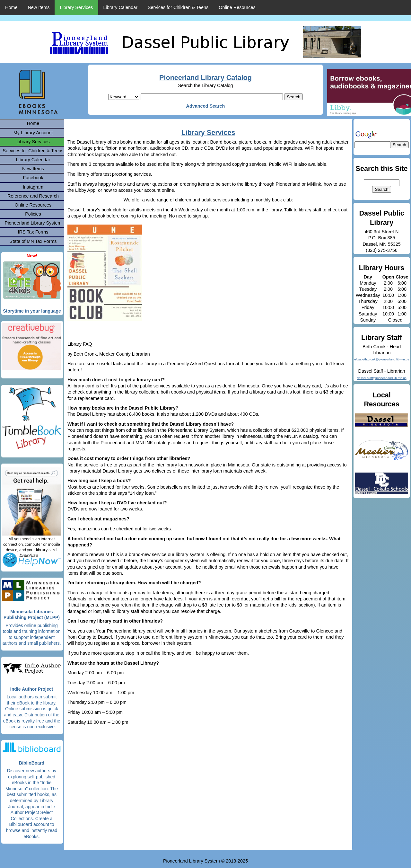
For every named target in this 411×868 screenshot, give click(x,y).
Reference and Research (33, 196)
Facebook (33, 178)
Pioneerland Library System (33, 223)
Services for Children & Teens (178, 7)
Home (11, 7)
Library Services (76, 7)
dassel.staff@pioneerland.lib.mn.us (381, 378)
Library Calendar (120, 7)
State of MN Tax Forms (33, 241)
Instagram (33, 187)
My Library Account (33, 133)
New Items (39, 7)
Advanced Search (206, 106)
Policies (33, 214)
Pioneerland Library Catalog (205, 78)
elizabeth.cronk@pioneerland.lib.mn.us (382, 359)
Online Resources (237, 7)
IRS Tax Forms (33, 232)
